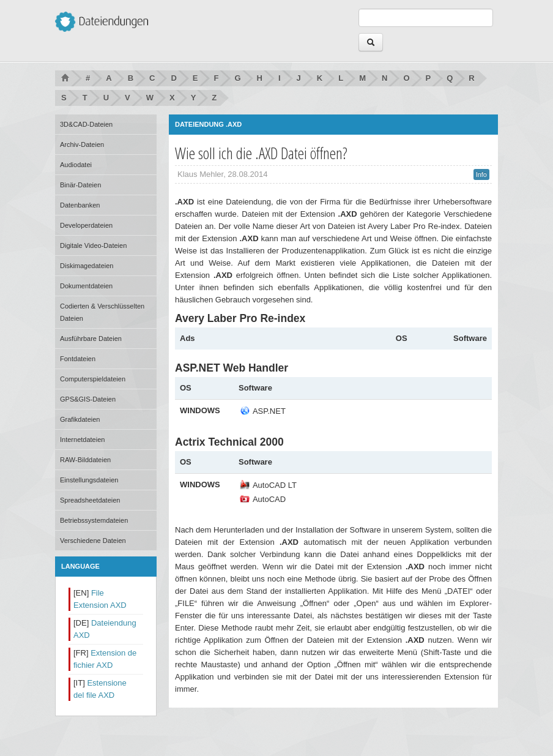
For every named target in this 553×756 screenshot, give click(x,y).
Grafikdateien (80, 419)
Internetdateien (82, 440)
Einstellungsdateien (89, 480)
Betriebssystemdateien (94, 520)
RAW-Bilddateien (85, 460)
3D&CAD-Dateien (86, 124)
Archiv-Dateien (82, 144)
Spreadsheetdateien (90, 500)
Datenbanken (80, 205)
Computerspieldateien (93, 379)
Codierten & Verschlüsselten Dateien (102, 312)
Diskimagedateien (87, 266)
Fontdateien (78, 359)
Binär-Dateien (80, 185)
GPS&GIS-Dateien (88, 399)
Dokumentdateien (86, 286)
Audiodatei (76, 165)
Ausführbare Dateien (91, 339)
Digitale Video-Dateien (93, 245)
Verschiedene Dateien (93, 541)
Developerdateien (86, 225)
